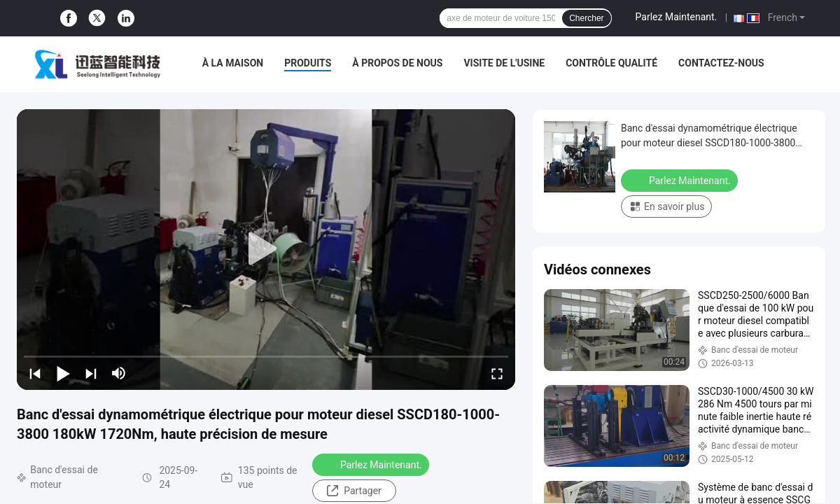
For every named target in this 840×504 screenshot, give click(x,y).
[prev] (35, 373)
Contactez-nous (721, 63)
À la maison (233, 63)
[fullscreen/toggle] (497, 373)
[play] (266, 249)
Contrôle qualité (611, 63)
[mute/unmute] (119, 373)
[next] (91, 373)
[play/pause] (63, 373)
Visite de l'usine (504, 63)
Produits (308, 63)
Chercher (586, 18)
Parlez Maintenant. (677, 17)
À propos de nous (397, 63)
